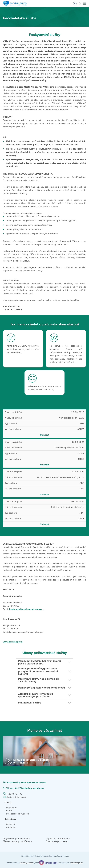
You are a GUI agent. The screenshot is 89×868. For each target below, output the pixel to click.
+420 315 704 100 (14, 794)
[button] (44, 662)
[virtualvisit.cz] (48, 863)
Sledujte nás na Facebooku (75, 4)
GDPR (9, 811)
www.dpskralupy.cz (13, 642)
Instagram (11, 827)
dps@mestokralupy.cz (16, 797)
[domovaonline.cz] (26, 863)
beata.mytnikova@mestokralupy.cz (26, 609)
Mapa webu (12, 808)
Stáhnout (45, 435)
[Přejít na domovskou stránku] (15, 4)
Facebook (11, 824)
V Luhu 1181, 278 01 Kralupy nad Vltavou (25, 788)
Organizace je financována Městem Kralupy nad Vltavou (17, 840)
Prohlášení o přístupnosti (18, 814)
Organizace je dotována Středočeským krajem (58, 840)
